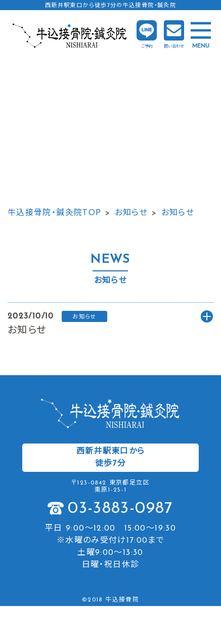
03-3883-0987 (120, 509)
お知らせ (131, 213)
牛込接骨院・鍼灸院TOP (54, 213)
